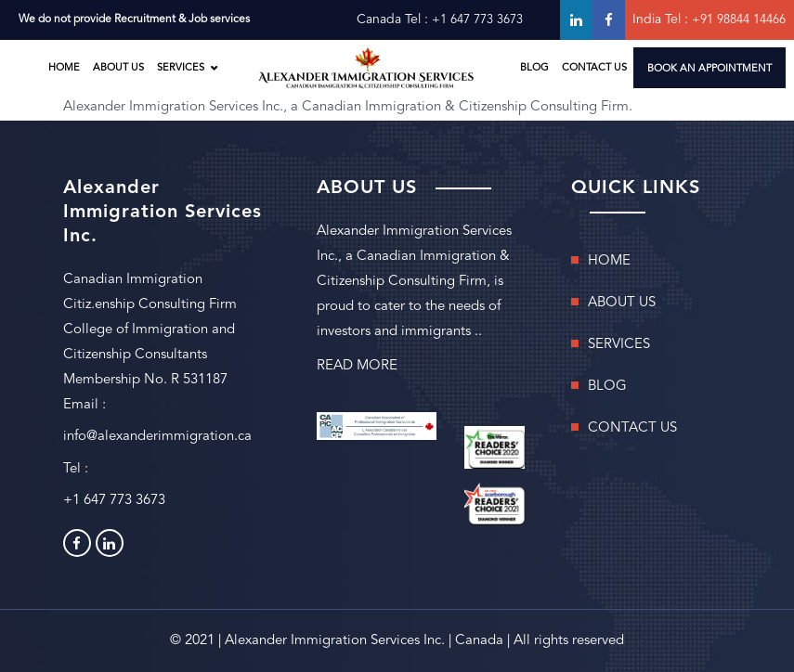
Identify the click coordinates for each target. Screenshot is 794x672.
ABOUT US (118, 68)
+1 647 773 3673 (477, 20)
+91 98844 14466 (739, 20)
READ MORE (357, 366)
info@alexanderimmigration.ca (157, 437)
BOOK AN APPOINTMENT (709, 69)
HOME (64, 68)
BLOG (534, 68)
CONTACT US (594, 68)
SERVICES (181, 68)
